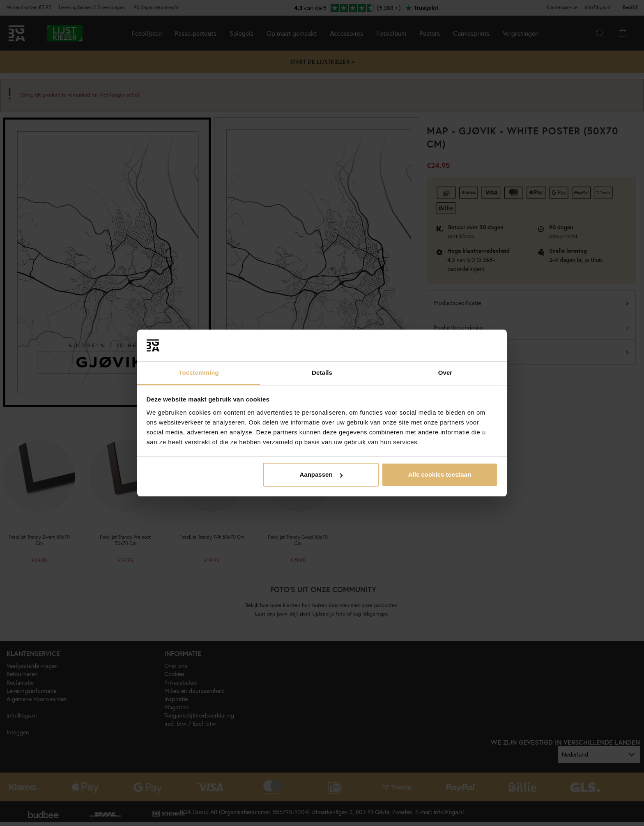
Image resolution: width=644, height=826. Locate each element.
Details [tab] (322, 373)
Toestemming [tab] (199, 373)
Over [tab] (445, 373)
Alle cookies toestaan (440, 474)
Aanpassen (321, 474)
